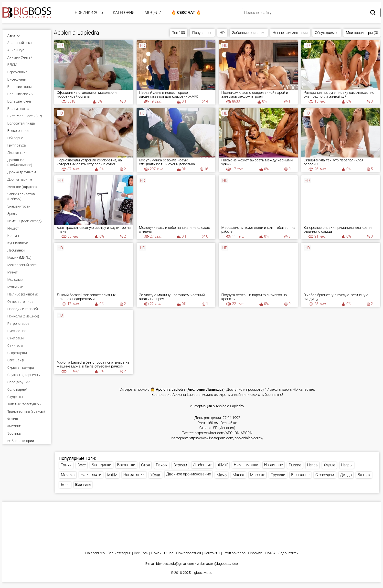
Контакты (212, 553)
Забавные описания (249, 33)
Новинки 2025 (89, 13)
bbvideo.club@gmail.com (175, 564)
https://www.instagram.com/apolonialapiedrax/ (226, 438)
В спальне (300, 475)
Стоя (146, 465)
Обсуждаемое (327, 33)
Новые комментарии (290, 33)
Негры (347, 465)
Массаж (257, 475)
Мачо (222, 475)
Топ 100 (179, 33)
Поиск (156, 553)
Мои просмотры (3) (362, 33)
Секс (82, 465)
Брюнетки (126, 465)
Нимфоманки (246, 465)
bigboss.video (202, 573)
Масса (238, 475)
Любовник (202, 465)
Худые (329, 465)
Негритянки (134, 475)
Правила (255, 553)
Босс (65, 485)
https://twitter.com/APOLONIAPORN (224, 433)
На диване (273, 465)
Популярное (202, 33)
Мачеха (68, 475)
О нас (169, 553)
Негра (312, 465)
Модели (153, 13)
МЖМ (112, 475)
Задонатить (288, 553)
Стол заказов (234, 553)
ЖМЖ (223, 465)
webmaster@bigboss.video (217, 564)
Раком (162, 465)
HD (222, 33)
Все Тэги (141, 553)
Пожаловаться (189, 553)
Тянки (66, 465)
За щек (364, 475)
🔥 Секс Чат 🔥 (186, 13)
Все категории (119, 553)
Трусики (278, 475)
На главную (95, 553)
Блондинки (101, 465)
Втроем (180, 465)
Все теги (83, 485)
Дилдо (346, 475)
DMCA (270, 553)
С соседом (325, 475)
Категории (124, 13)
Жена (155, 475)
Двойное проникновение (188, 474)
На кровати (91, 475)
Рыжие (295, 465)
